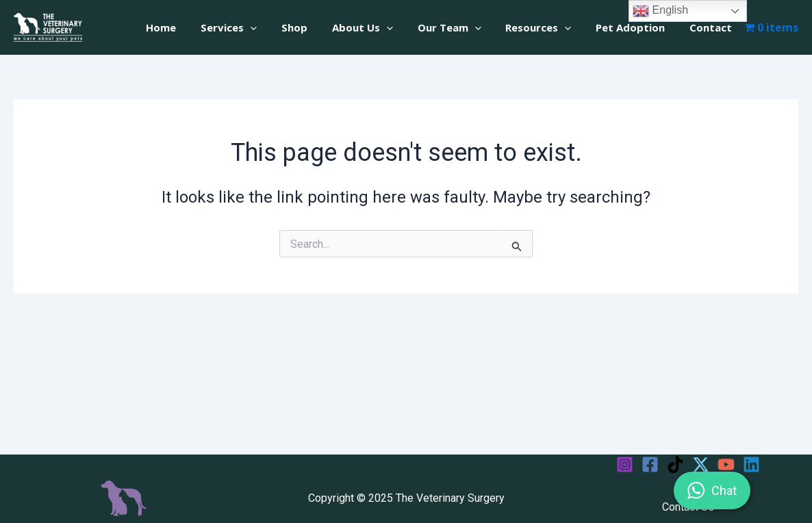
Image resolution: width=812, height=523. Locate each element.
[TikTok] (675, 464)
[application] (276, 28)
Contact (713, 27)
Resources (548, 27)
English (660, 11)
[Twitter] (701, 464)
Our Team (463, 27)
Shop (316, 27)
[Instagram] (625, 464)
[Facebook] (650, 464)
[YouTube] (726, 464)
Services (255, 27)
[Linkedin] (751, 464)
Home (191, 27)
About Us (380, 27)
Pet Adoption (636, 27)
